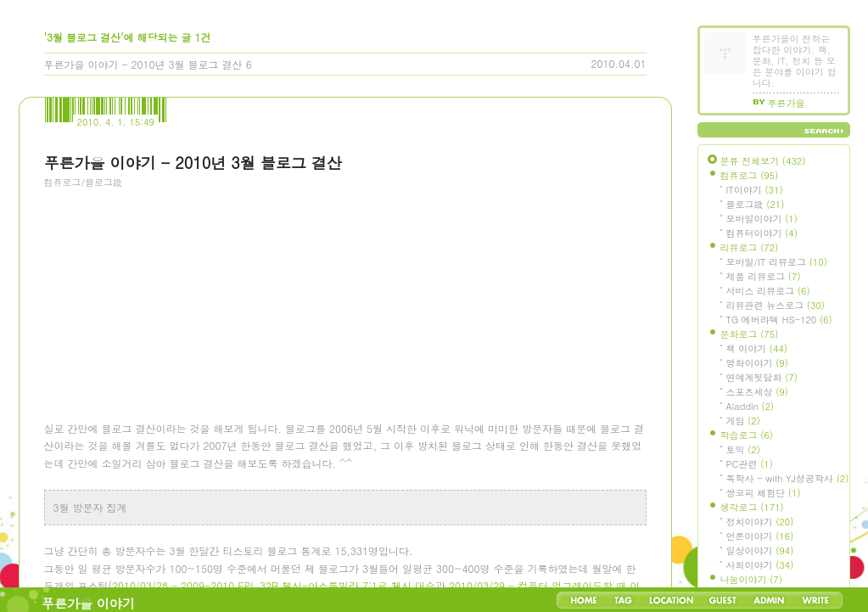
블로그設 (756, 204)
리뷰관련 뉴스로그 (776, 305)
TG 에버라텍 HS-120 (779, 320)
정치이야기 (760, 522)
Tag (623, 600)
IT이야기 (755, 190)
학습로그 (747, 435)
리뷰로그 (750, 247)
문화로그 (750, 334)
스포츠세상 (757, 392)
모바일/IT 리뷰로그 (777, 262)
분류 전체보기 (763, 161)
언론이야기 (760, 536)
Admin (769, 600)
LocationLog (670, 600)
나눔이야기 (751, 579)
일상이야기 (760, 550)
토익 (743, 449)
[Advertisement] (171, 293)
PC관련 (750, 464)
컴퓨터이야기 (762, 233)
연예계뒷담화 (762, 377)
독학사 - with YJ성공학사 (788, 478)
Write (815, 600)
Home (584, 600)
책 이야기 (757, 348)
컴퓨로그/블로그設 (84, 182)
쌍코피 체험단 (764, 493)
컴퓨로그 (750, 175)
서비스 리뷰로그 (768, 291)
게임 (743, 421)
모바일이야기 (762, 219)
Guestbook (722, 600)
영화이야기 (757, 363)
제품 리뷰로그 (764, 276)
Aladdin (750, 406)
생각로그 (752, 507)
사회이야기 (760, 565)
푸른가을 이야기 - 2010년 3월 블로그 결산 (143, 64)
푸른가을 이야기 (88, 603)
